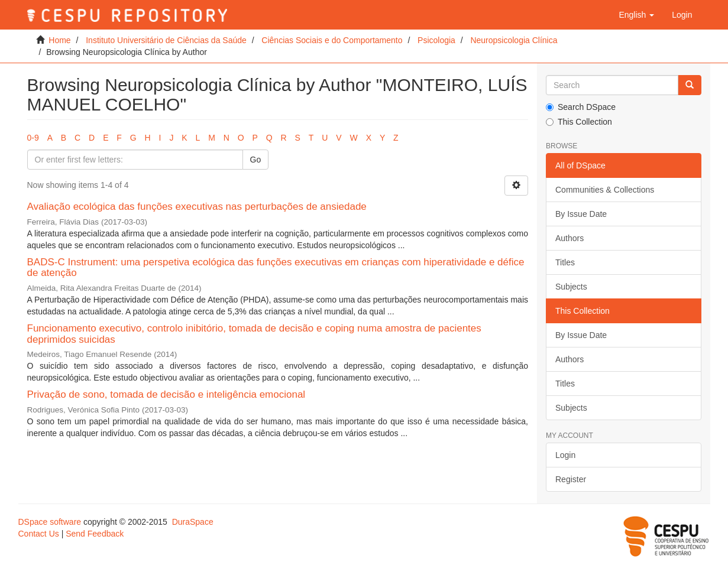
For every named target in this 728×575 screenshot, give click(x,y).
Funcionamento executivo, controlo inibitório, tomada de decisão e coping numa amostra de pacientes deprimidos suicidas (254, 334)
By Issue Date (581, 214)
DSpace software (50, 522)
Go (256, 160)
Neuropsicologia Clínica (514, 40)
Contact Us (39, 534)
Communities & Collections (605, 190)
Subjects (571, 287)
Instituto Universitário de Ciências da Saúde (166, 40)
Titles (565, 262)
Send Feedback (95, 534)
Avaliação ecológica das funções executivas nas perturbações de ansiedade (197, 207)
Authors (570, 238)
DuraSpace (193, 522)
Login (565, 455)
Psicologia (436, 40)
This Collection (579, 122)
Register (571, 479)
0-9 (33, 138)
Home (59, 40)
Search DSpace (581, 107)
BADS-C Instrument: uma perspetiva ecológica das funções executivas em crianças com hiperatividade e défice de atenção (276, 268)
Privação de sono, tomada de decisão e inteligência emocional (166, 394)
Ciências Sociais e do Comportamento (332, 40)
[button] (636, 15)
